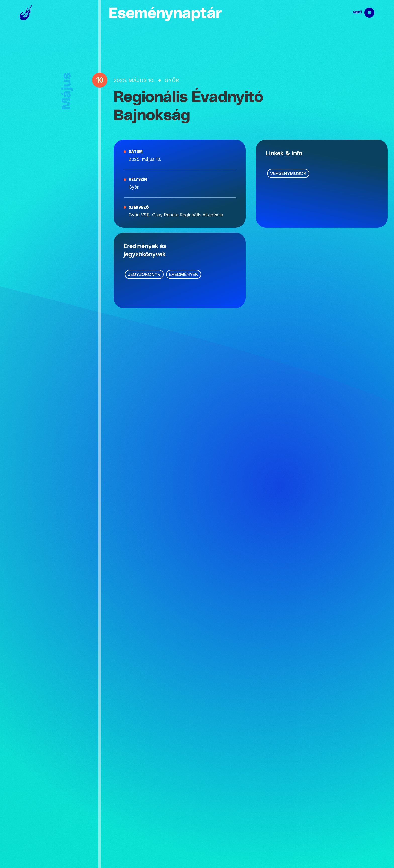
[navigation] (359, 13)
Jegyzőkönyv (144, 275)
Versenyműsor (288, 174)
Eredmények (184, 275)
